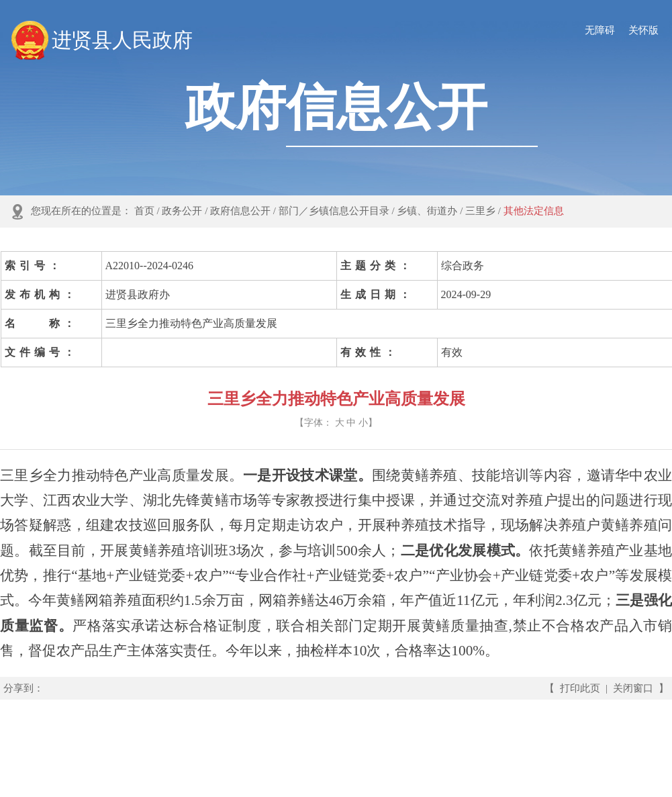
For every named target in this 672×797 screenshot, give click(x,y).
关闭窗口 (633, 688)
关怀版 (643, 30)
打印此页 (580, 688)
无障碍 (600, 30)
